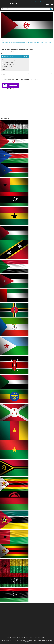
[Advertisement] (13, 105)
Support (37, 2)
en (49, 2)
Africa (3, 42)
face (52, 4)
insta (48, 4)
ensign (32, 42)
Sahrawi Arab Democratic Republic (17, 42)
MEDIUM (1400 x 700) (9, 64)
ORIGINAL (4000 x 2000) (9, 60)
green (46, 42)
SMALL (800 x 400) (8, 67)
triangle (27, 42)
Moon (50, 42)
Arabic (7, 42)
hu (46, 2)
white (11, 44)
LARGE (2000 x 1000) (8, 62)
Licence (32, 2)
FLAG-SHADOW (40, 42)
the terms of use (36, 73)
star (8, 44)
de (52, 2)
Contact (42, 2)
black (5, 44)
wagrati (13, 3)
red (2, 44)
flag (35, 42)
